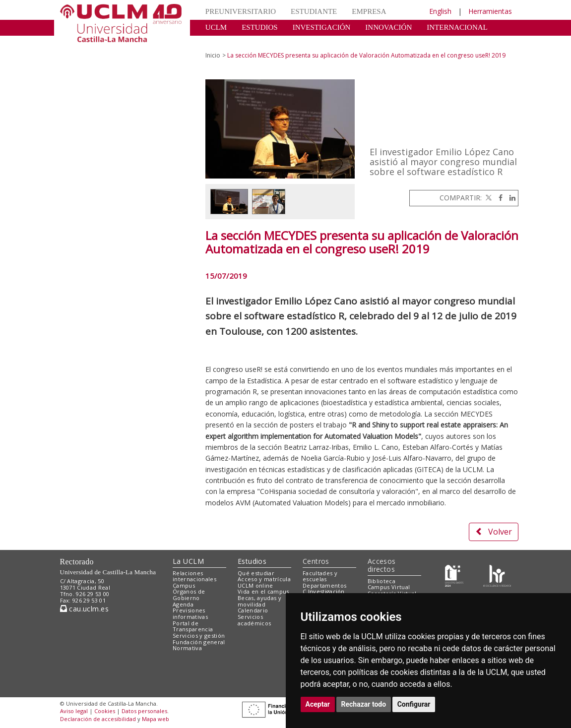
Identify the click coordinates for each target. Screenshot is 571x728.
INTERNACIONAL (457, 27)
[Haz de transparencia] (454, 575)
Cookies (105, 711)
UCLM (216, 27)
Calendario (253, 610)
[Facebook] (498, 198)
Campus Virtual (389, 587)
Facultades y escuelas (320, 576)
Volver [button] (494, 532)
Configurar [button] (414, 704)
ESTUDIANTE (314, 11)
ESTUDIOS (260, 27)
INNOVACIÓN (388, 27)
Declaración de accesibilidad (98, 719)
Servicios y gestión (199, 636)
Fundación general (199, 642)
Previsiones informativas (190, 613)
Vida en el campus (263, 591)
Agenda (183, 604)
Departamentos (324, 585)
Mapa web (156, 719)
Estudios (252, 561)
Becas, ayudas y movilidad (259, 601)
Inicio (213, 55)
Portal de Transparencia (193, 626)
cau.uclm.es (84, 609)
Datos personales (144, 711)
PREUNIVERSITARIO (241, 11)
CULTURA (222, 42)
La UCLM (188, 561)
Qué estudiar (256, 573)
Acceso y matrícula (264, 579)
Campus (184, 585)
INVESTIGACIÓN (322, 27)
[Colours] (497, 575)
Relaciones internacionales (194, 576)
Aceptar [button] (318, 704)
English (440, 11)
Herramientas (490, 11)
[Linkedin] (510, 198)
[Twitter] (488, 198)
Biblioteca (381, 581)
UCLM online (255, 585)
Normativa (187, 648)
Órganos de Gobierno (189, 595)
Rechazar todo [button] (364, 704)
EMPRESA (369, 11)
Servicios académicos (254, 620)
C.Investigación (324, 591)
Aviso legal (74, 711)
